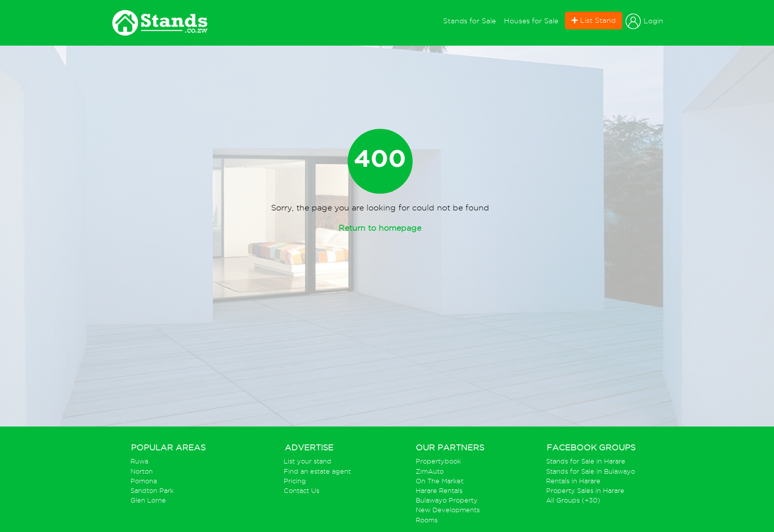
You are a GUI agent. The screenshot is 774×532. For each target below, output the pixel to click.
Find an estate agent (317, 471)
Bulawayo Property (447, 500)
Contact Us (301, 491)
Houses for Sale (531, 21)
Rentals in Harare (573, 481)
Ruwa (139, 461)
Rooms (427, 520)
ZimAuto (430, 471)
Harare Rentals (439, 491)
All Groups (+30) (573, 500)
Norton (142, 471)
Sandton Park (152, 491)
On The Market (440, 481)
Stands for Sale (472, 20)
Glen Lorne (148, 500)
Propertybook (438, 461)
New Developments (448, 510)
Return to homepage (380, 228)
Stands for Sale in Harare (586, 461)
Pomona (144, 481)
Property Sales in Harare (585, 491)
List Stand (593, 20)
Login (644, 21)
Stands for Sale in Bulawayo (591, 471)
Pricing (295, 481)
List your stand (308, 461)
